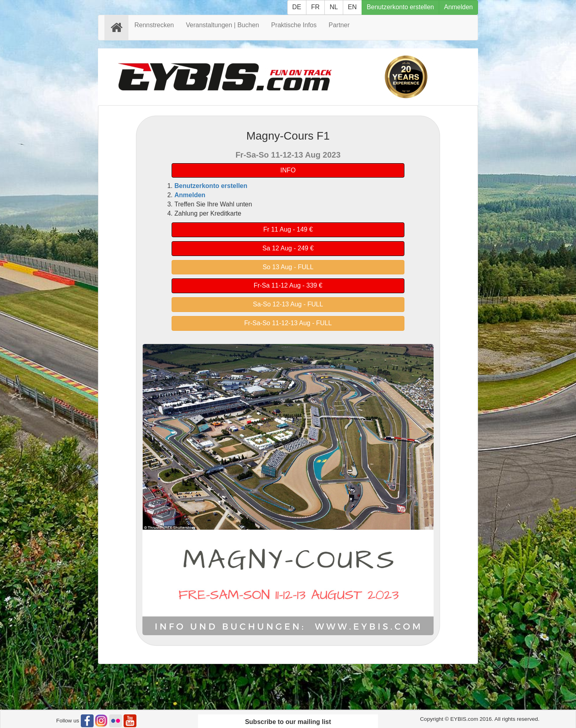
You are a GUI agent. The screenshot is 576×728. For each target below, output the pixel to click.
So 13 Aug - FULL (288, 267)
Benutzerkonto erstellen (400, 7)
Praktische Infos (294, 25)
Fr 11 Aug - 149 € (288, 229)
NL (334, 7)
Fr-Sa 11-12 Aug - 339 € (288, 285)
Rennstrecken (154, 25)
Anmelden (458, 7)
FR (315, 7)
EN (352, 7)
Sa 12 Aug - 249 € (288, 248)
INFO (288, 170)
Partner (339, 25)
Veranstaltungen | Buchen (223, 25)
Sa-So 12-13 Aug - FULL (288, 304)
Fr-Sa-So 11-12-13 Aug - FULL (288, 323)
